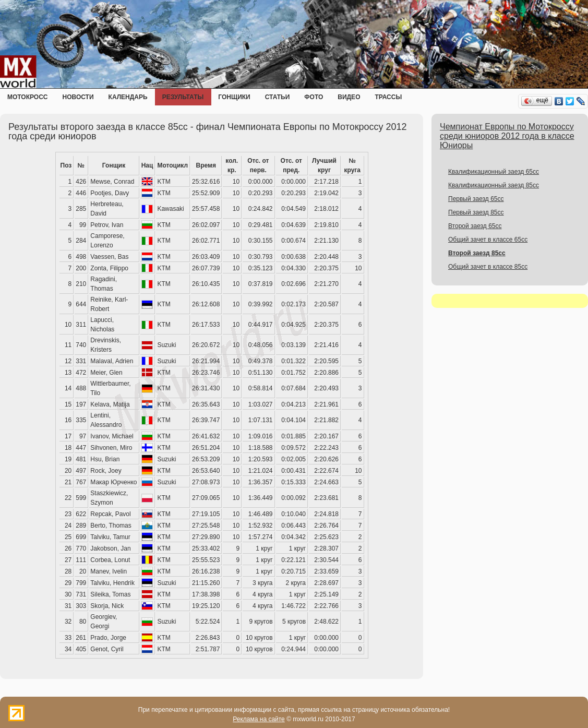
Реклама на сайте (259, 719)
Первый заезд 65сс (476, 199)
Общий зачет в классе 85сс (488, 267)
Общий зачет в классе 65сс (488, 240)
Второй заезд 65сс (475, 226)
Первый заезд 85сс (476, 212)
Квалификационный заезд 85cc (494, 185)
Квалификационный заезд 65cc (494, 172)
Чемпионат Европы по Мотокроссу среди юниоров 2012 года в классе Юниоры (507, 136)
